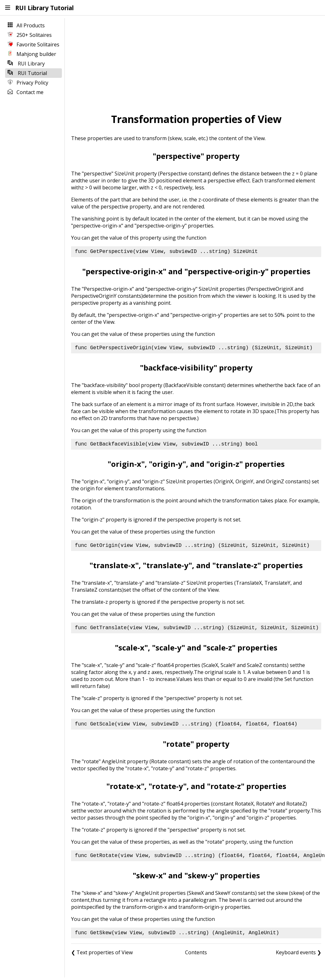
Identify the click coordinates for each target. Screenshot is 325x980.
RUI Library (26, 64)
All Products (26, 25)
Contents (196, 952)
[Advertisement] (196, 64)
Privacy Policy (28, 83)
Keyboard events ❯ (298, 952)
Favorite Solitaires (33, 44)
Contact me (26, 92)
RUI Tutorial (27, 73)
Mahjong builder (32, 54)
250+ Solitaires (30, 35)
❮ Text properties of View (102, 952)
